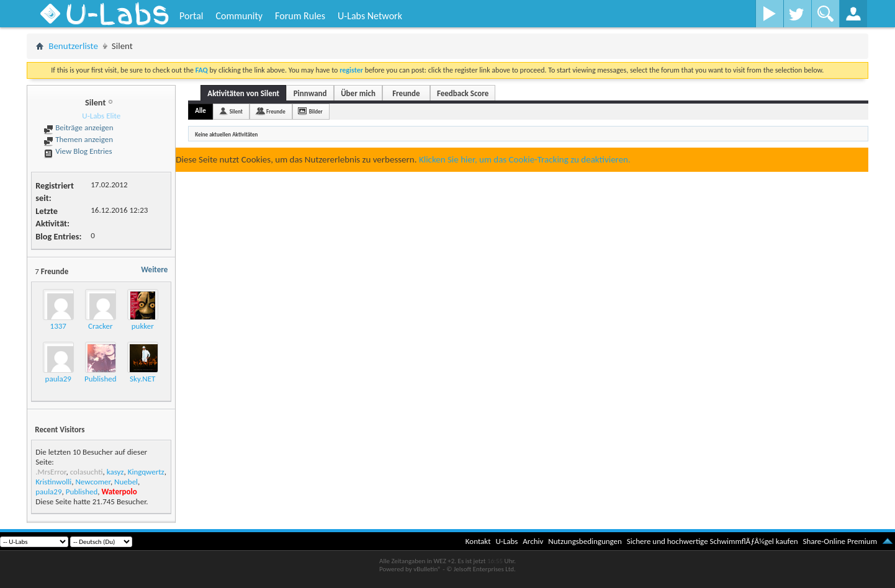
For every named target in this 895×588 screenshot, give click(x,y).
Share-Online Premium (840, 541)
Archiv (533, 541)
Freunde (406, 93)
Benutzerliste (73, 46)
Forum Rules (300, 16)
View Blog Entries (78, 151)
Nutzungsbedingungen (585, 541)
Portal (191, 16)
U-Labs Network (370, 16)
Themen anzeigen (78, 139)
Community (239, 16)
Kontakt (478, 541)
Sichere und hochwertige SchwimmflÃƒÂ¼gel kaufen (713, 541)
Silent (236, 111)
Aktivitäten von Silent (243, 93)
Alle (200, 111)
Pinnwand (310, 93)
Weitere (154, 269)
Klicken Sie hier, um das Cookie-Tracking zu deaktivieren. (525, 159)
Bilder (316, 111)
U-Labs (507, 541)
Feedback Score (463, 93)
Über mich (358, 93)
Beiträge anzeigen (78, 127)
